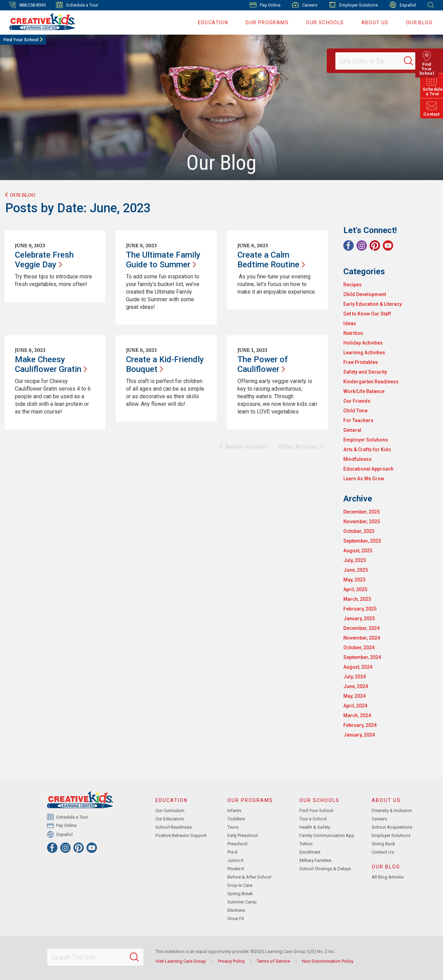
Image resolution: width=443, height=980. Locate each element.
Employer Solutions (354, 5)
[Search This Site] (95, 957)
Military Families (315, 860)
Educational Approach (368, 469)
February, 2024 (360, 725)
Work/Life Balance (364, 391)
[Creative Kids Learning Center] (39, 21)
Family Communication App (327, 835)
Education (213, 23)
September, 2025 (362, 541)
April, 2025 (355, 589)
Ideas (350, 323)
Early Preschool (243, 835)
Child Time (355, 411)
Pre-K (233, 852)
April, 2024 (355, 706)
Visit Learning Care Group (181, 961)
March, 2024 (357, 715)
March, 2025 (357, 599)
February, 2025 (360, 609)
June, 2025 (356, 570)
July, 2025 (355, 560)
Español (403, 5)
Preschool (237, 844)
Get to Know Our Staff (367, 314)
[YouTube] (388, 246)
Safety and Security (365, 372)
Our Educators (170, 819)
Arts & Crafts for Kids (367, 449)
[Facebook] (349, 246)
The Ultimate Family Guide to (163, 260)
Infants (234, 810)
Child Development (365, 294)
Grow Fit (236, 919)
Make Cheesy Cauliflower (51, 364)
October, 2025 (359, 531)
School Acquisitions (392, 827)
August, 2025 (358, 551)
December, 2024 (361, 628)
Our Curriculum (170, 810)
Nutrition (353, 333)
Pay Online (265, 5)
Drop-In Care (240, 885)
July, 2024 (355, 677)
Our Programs (267, 23)
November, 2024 (362, 638)
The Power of (263, 364)
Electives (236, 910)
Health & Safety (315, 827)
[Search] (413, 61)
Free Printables (361, 362)
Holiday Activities (363, 343)
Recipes (352, 285)
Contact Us (383, 852)
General (352, 430)
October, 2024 (359, 648)
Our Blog (419, 23)
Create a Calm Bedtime (271, 260)
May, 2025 (354, 580)
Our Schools (325, 23)
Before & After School (249, 877)
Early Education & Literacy (373, 304)
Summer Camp (242, 902)
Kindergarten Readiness (371, 382)
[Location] (372, 61)
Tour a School (313, 819)
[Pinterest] (375, 246)
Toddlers (236, 819)
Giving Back (383, 844)
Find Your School (21, 40)
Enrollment (310, 852)
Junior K (236, 860)
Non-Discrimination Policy (328, 961)
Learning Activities (364, 353)
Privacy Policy (231, 961)
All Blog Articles (388, 877)
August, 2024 (358, 667)
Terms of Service (273, 961)
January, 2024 (359, 735)
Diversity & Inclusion (392, 810)
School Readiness (174, 827)
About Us (375, 23)
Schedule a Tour (77, 5)
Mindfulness (358, 459)
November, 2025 (362, 522)
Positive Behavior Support (181, 835)
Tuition (306, 844)
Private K (236, 869)
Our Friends (357, 401)
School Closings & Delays (325, 869)
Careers (305, 5)
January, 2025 (359, 618)
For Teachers (358, 420)
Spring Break (240, 894)
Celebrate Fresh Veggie (44, 260)
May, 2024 (354, 696)
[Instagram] (362, 246)
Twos (233, 827)
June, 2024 (356, 686)
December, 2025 (361, 512)
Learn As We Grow (364, 479)
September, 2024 (362, 657)
